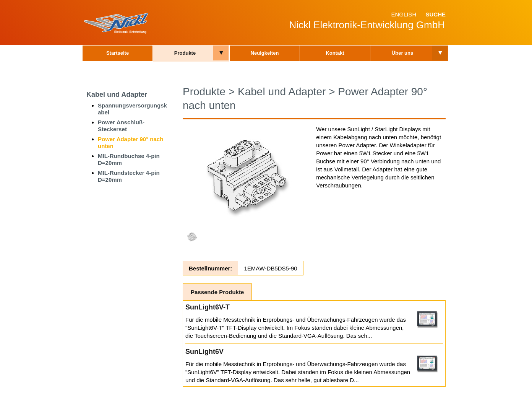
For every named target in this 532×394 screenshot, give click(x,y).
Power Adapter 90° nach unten (131, 142)
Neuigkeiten (265, 53)
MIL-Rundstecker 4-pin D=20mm (129, 176)
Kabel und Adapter (117, 94)
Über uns (402, 53)
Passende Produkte (217, 292)
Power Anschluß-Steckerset (121, 126)
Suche (435, 14)
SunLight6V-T (208, 307)
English (404, 14)
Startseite (118, 53)
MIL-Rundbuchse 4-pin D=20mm (129, 159)
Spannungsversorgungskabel (132, 109)
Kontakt (335, 53)
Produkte (185, 53)
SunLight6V (204, 352)
